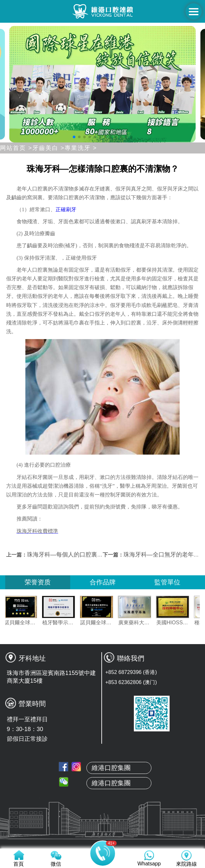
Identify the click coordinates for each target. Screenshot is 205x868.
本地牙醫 (103, 793)
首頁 (103, 763)
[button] (74, 137)
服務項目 (103, 824)
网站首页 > (16, 148)
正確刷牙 (66, 209)
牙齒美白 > (49, 148)
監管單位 (167, 582)
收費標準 (103, 839)
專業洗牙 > (81, 148)
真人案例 (103, 809)
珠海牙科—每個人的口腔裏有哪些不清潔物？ (85, 555)
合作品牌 (103, 582)
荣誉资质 (38, 582)
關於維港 (103, 778)
